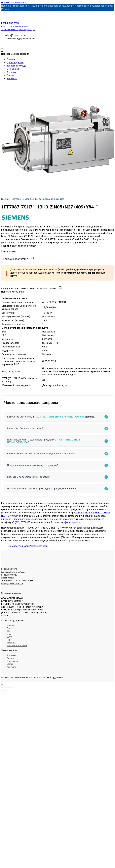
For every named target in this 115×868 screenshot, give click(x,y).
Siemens (16, 199)
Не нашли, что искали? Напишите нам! (27, 546)
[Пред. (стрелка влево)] (2, 691)
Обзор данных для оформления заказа (44, 199)
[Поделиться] (8, 687)
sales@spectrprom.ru (20, 37)
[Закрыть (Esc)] (11, 687)
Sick (9, 634)
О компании (13, 69)
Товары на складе (16, 66)
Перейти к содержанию (14, 3)
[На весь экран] (5, 687)
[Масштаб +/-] (2, 687)
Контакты (12, 79)
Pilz (8, 640)
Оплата (11, 75)
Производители (15, 63)
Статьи (10, 664)
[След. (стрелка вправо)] (5, 691)
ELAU (9, 637)
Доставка (12, 72)
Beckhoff (11, 643)
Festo (9, 628)
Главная (11, 59)
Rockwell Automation (17, 646)
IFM (8, 631)
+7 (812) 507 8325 (21, 522)
